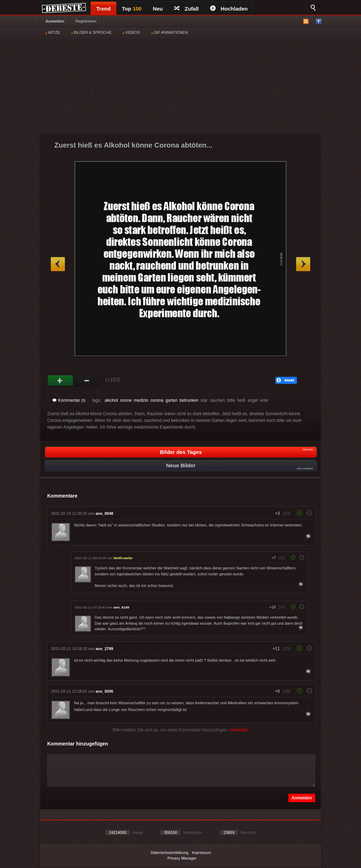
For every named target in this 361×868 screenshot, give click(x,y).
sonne (126, 400)
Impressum (201, 853)
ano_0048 (104, 513)
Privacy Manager (182, 858)
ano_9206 (104, 691)
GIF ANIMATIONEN (169, 32)
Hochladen (229, 9)
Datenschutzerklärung (169, 853)
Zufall (186, 9)
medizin (141, 400)
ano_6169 (121, 607)
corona (157, 400)
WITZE (53, 32)
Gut (60, 381)
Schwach (87, 381)
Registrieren (86, 21)
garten (171, 400)
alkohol (111, 400)
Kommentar (69, 400)
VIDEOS (131, 32)
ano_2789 (104, 649)
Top (132, 9)
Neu (158, 9)
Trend (103, 9)
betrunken (189, 400)
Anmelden (55, 21)
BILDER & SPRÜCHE (91, 32)
